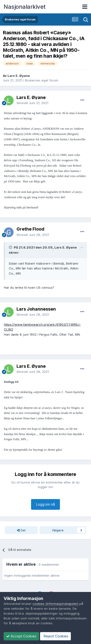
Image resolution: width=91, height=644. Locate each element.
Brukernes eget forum (42, 80)
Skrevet (32, 103)
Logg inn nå (45, 504)
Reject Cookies (55, 636)
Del (21, 530)
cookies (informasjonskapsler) (55, 604)
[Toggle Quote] (11, 247)
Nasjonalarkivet (25, 7)
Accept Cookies (21, 636)
